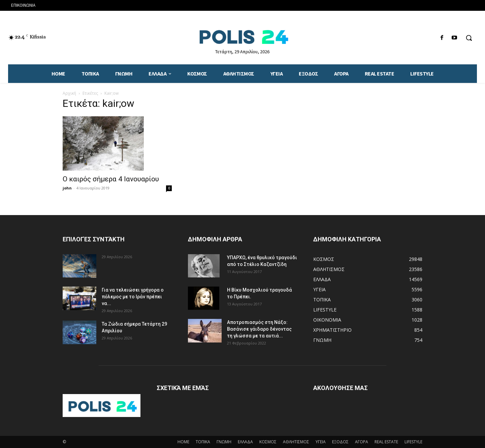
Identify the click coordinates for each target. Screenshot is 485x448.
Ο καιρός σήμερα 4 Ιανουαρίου (111, 179)
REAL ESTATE (386, 442)
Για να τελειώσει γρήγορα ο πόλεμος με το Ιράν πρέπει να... (133, 297)
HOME (183, 442)
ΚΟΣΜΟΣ (268, 442)
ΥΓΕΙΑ (321, 442)
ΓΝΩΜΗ (224, 442)
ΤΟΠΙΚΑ (203, 442)
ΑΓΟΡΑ (362, 442)
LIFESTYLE (413, 442)
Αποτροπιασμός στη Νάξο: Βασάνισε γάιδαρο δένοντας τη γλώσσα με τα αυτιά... (259, 329)
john (67, 188)
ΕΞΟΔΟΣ (340, 442)
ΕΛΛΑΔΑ (245, 442)
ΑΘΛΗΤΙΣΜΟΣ (296, 442)
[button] (469, 38)
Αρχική (69, 93)
